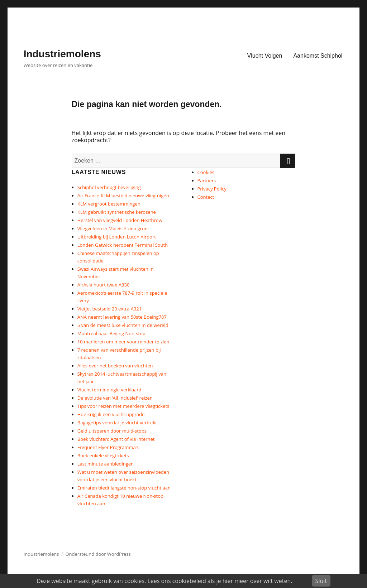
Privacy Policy (212, 189)
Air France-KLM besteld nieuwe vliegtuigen (123, 196)
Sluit (321, 581)
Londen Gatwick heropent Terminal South (123, 245)
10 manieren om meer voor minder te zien (123, 342)
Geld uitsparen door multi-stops (112, 431)
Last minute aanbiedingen (106, 464)
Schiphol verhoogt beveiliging (109, 187)
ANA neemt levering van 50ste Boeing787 (122, 317)
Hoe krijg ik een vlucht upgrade (111, 414)
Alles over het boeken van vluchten (115, 366)
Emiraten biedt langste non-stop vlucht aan (124, 488)
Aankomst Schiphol (318, 56)
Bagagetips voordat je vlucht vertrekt (117, 423)
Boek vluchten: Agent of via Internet (116, 439)
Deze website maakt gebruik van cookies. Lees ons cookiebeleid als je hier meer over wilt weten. (164, 581)
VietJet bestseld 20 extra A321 (109, 309)
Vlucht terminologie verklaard (109, 390)
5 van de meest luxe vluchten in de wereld (123, 325)
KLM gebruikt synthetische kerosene (117, 212)
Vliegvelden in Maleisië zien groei (113, 228)
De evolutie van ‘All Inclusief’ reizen (115, 398)
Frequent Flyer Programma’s (108, 447)
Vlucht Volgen (265, 56)
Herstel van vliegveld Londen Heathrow (120, 220)
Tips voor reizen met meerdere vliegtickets (123, 406)
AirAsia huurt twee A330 (104, 285)
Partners (207, 180)
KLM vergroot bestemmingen (109, 204)
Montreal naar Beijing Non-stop (111, 333)
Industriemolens (62, 54)
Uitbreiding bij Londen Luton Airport (117, 237)
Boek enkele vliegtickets (103, 456)
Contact (206, 197)
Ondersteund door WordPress (98, 554)
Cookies (206, 172)
